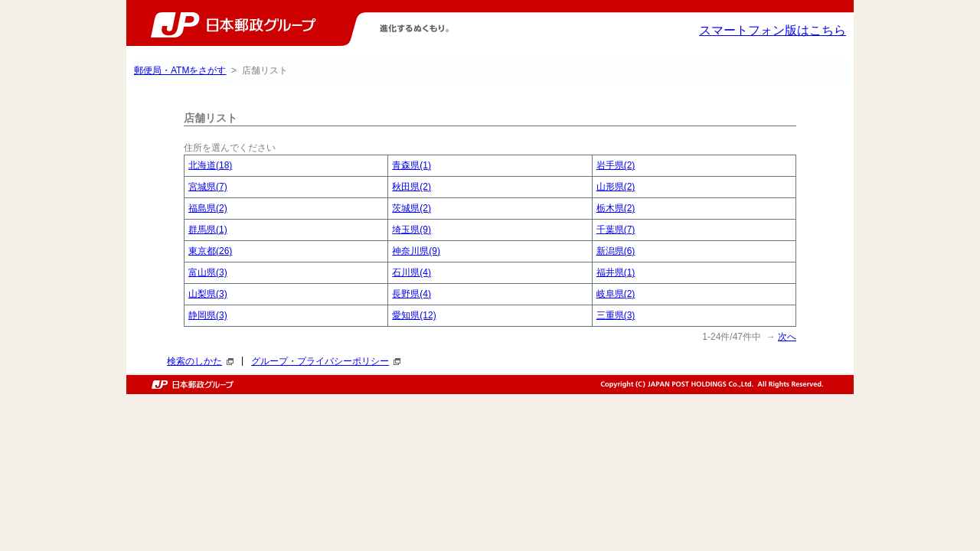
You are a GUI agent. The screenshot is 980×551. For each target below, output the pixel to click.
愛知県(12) (414, 315)
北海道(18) (210, 165)
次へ (787, 337)
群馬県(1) (208, 230)
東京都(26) (210, 251)
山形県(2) (616, 187)
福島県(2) (208, 208)
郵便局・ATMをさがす (180, 70)
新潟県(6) (616, 251)
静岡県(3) (208, 315)
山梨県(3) (208, 294)
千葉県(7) (616, 230)
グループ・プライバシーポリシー (326, 361)
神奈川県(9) (416, 251)
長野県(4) (412, 294)
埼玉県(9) (412, 230)
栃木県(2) (616, 208)
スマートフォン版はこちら (773, 30)
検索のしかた (200, 361)
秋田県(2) (412, 187)
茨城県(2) (412, 208)
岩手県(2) (616, 165)
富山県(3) (208, 272)
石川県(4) (412, 272)
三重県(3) (616, 315)
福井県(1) (616, 272)
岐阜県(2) (616, 294)
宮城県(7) (208, 187)
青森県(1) (412, 165)
